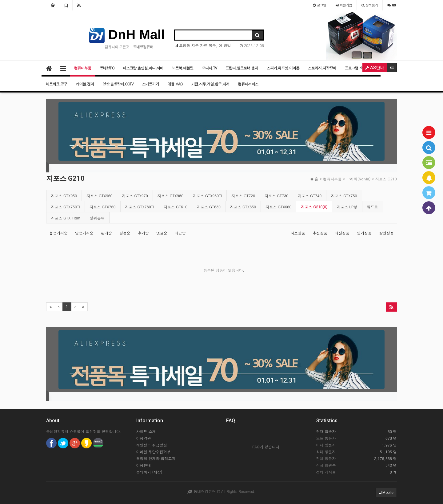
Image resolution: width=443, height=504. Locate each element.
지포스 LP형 (347, 207)
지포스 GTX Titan (66, 218)
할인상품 (386, 233)
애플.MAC (175, 84)
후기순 (143, 233)
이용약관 (144, 438)
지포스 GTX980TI (207, 196)
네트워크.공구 (57, 84)
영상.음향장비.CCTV (118, 84)
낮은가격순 (84, 233)
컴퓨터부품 (83, 68)
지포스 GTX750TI (66, 207)
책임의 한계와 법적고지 (156, 458)
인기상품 (364, 233)
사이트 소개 (146, 431)
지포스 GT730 (276, 196)
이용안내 (144, 465)
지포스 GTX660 (278, 207)
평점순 (125, 233)
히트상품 (298, 233)
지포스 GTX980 (170, 196)
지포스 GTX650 (243, 207)
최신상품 (342, 233)
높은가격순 (58, 233)
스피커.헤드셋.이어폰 (283, 68)
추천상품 (320, 233)
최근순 (180, 233)
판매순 (106, 233)
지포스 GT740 (310, 196)
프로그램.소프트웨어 (361, 68)
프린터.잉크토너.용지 (242, 68)
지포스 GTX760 (102, 207)
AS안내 (375, 68)
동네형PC (107, 68)
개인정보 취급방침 (152, 445)
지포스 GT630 (209, 207)
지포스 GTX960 (99, 196)
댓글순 (162, 233)
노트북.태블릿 (183, 68)
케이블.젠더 (85, 84)
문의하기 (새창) (149, 472)
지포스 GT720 (243, 196)
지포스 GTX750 (344, 196)
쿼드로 (373, 207)
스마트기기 (151, 84)
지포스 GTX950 (64, 196)
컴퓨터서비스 (248, 84)
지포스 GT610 (176, 207)
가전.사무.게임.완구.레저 (210, 84)
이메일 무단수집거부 (154, 452)
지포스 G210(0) (314, 207)
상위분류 (97, 218)
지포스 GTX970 (135, 196)
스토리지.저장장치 (322, 68)
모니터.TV (209, 68)
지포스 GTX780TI (140, 207)
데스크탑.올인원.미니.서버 (143, 68)
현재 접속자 (326, 431)
